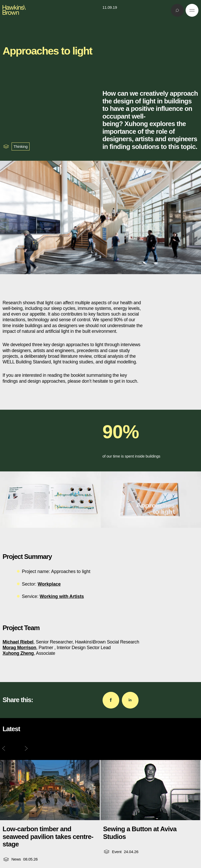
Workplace (49, 584)
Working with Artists (62, 596)
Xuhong (136, 124)
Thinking (21, 146)
